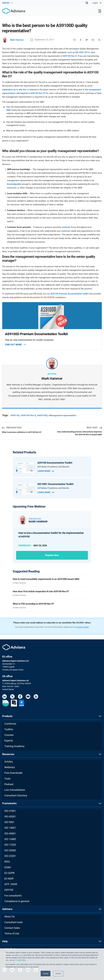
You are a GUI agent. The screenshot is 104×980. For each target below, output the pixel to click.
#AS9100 (15, 415)
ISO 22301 (10, 856)
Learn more (46, 471)
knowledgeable (14, 184)
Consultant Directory (16, 795)
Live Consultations (15, 790)
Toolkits (9, 729)
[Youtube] (28, 697)
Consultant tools (13, 922)
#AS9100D (44, 415)
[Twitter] (12, 697)
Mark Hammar (13, 40)
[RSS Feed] (36, 697)
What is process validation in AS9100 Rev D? (22, 432)
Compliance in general (17, 901)
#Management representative (65, 415)
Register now (52, 555)
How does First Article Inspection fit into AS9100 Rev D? (41, 591)
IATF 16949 (11, 884)
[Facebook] (20, 697)
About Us (9, 916)
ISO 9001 (9, 822)
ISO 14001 (10, 828)
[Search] (87, 3)
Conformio (10, 723)
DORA (8, 867)
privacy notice (83, 627)
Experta (9, 740)
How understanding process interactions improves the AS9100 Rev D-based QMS (80, 433)
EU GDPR (9, 873)
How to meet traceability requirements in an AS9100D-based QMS (46, 579)
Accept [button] (46, 974)
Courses (9, 735)
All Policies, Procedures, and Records (53, 466)
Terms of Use (12, 933)
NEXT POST (94, 428)
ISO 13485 (10, 839)
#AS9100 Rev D (29, 415)
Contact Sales (12, 928)
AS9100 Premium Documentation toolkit (69, 293)
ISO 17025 (10, 845)
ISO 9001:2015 (82, 52)
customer (66, 227)
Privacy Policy (20, 960)
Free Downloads (13, 773)
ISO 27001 (10, 811)
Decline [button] (58, 974)
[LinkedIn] (4, 697)
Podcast (9, 784)
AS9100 (9, 890)
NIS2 (7, 861)
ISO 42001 (10, 816)
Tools (7, 778)
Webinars (10, 767)
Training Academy (14, 746)
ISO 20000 (10, 850)
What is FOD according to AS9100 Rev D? (33, 604)
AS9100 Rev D (70, 56)
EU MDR (9, 878)
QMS (9, 110)
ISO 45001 (10, 833)
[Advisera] (11, 11)
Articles (9, 761)
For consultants (13, 895)
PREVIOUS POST (12, 428)
